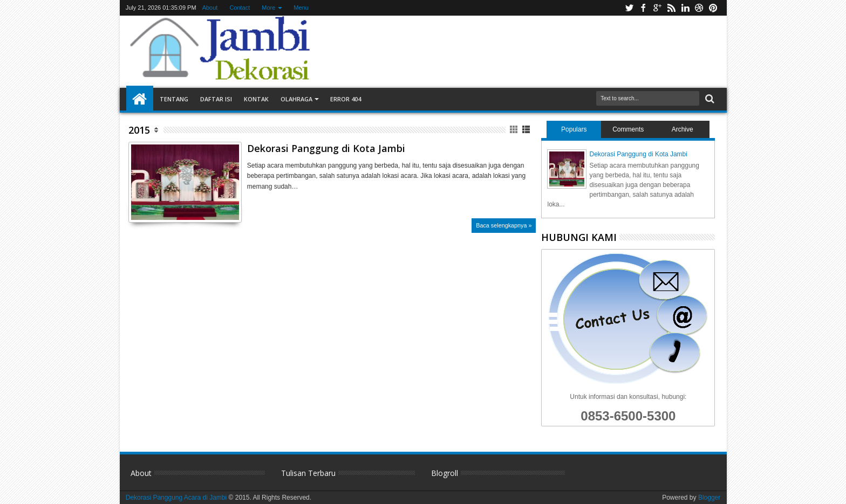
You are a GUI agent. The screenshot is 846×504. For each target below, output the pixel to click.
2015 (139, 130)
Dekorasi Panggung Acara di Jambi (177, 498)
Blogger (709, 498)
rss (671, 8)
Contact (240, 8)
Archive (683, 129)
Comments (628, 129)
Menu (301, 8)
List (527, 130)
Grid (514, 130)
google (657, 8)
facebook (643, 8)
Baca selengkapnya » (504, 225)
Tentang (174, 99)
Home (140, 99)
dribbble (699, 8)
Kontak (256, 99)
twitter (629, 8)
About (210, 8)
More (268, 8)
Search (709, 99)
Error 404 (346, 99)
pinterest (713, 8)
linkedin (685, 8)
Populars (574, 129)
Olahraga (296, 99)
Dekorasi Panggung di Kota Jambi (326, 148)
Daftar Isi (216, 99)
